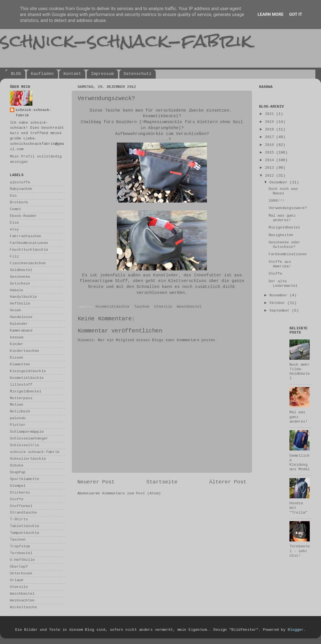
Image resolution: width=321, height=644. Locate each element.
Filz (14, 257)
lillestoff (21, 385)
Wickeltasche (23, 607)
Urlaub (17, 580)
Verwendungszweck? (288, 208)
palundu (18, 418)
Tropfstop (20, 546)
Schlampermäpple (27, 432)
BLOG (16, 74)
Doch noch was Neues (283, 191)
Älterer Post (228, 482)
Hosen (15, 310)
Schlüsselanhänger (29, 438)
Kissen (17, 358)
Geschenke (20, 277)
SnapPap (18, 472)
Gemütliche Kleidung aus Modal (300, 463)
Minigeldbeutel (26, 391)
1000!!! (277, 201)
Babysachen (21, 189)
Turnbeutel (21, 553)
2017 (271, 137)
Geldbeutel (21, 270)
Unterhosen (21, 573)
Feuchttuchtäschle (29, 250)
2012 (271, 176)
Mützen (17, 405)
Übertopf (19, 567)
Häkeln (17, 290)
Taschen (142, 307)
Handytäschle (23, 297)
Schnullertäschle (28, 459)
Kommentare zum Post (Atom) (131, 493)
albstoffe (20, 182)
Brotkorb (19, 202)
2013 (271, 168)
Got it (296, 14)
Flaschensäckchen (28, 263)
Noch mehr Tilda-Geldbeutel (300, 372)
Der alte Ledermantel (283, 284)
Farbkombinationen (29, 243)
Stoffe (17, 499)
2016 (271, 145)
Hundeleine (21, 317)
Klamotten (20, 364)
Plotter (18, 425)
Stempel (18, 486)
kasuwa (17, 337)
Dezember (280, 182)
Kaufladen (42, 74)
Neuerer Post (96, 482)
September (281, 311)
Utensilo (163, 307)
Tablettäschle (24, 526)
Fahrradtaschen (26, 236)
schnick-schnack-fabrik (126, 40)
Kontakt (72, 74)
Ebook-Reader (23, 216)
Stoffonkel (21, 506)
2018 (271, 129)
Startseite (162, 482)
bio (13, 196)
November (280, 295)
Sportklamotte (24, 479)
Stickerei (20, 493)
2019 (271, 122)
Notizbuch (20, 411)
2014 (271, 160)
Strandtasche (23, 513)
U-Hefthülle (22, 560)
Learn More (271, 14)
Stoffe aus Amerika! (280, 264)
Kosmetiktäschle (113, 307)
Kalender (19, 324)
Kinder (17, 344)
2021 (271, 114)
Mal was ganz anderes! (282, 218)
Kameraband (21, 331)
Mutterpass (21, 398)
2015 (271, 153)
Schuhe (17, 466)
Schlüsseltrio (24, 445)
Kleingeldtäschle (28, 371)
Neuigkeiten (281, 235)
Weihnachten (22, 600)
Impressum (102, 74)
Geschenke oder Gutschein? (284, 245)
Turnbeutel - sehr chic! (300, 551)
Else (14, 223)
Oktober (278, 303)
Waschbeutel (189, 307)
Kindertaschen (24, 351)
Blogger (296, 630)
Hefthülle (20, 304)
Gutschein (20, 284)
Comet (15, 209)
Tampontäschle (24, 533)
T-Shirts (19, 519)
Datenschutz (138, 74)
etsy (14, 229)
